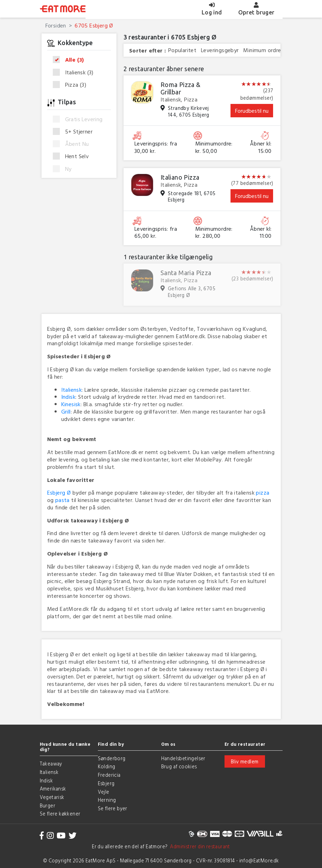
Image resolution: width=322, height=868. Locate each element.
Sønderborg (112, 758)
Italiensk (75, 73)
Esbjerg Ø (59, 492)
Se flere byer (113, 808)
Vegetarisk (52, 797)
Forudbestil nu (252, 111)
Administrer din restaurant (199, 846)
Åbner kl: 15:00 (261, 147)
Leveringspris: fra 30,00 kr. (156, 147)
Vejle (104, 792)
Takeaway (51, 764)
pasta (62, 500)
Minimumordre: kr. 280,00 (214, 232)
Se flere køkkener (60, 814)
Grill (66, 411)
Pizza (72, 85)
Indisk (68, 397)
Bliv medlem (245, 761)
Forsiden (56, 25)
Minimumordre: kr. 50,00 (214, 147)
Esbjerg (106, 783)
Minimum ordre (262, 50)
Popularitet (182, 50)
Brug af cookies (179, 766)
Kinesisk (71, 404)
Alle (71, 60)
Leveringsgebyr (220, 50)
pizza (263, 492)
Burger (48, 805)
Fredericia (109, 775)
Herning (107, 800)
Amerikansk (53, 789)
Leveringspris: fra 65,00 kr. (156, 232)
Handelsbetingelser (183, 758)
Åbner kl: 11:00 (261, 232)
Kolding (107, 766)
